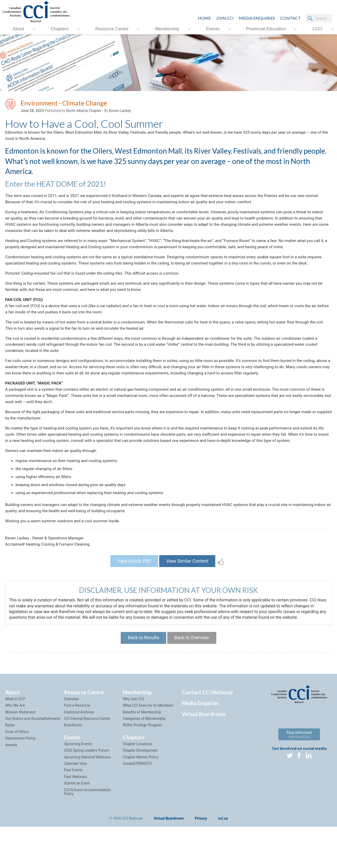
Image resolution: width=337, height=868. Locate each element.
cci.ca (223, 848)
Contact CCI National (207, 721)
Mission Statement (20, 741)
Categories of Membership (144, 748)
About (18, 29)
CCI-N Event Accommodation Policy (87, 821)
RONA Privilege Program (142, 754)
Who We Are (15, 734)
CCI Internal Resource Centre (87, 748)
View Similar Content (188, 588)
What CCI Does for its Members (148, 734)
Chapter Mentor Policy (141, 786)
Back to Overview (193, 666)
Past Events (74, 799)
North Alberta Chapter (84, 111)
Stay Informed (299, 763)
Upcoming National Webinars (87, 786)
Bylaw (10, 754)
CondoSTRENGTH (137, 792)
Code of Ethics (17, 761)
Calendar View (76, 792)
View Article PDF (133, 588)
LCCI (317, 29)
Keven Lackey (120, 111)
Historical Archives (79, 741)
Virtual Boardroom (204, 743)
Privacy (201, 848)
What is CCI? (15, 728)
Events (213, 29)
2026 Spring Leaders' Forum (87, 779)
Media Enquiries (257, 18)
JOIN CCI (225, 18)
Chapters (60, 29)
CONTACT (290, 18)
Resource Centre (112, 29)
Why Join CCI (133, 728)
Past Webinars (76, 806)
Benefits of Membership (142, 741)
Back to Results (142, 666)
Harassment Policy (20, 767)
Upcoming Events (78, 773)
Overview (71, 728)
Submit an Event (77, 812)
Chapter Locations (137, 773)
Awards (11, 774)
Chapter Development (140, 779)
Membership (167, 29)
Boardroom (73, 754)
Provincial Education (266, 29)
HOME (204, 18)
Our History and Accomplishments (33, 748)
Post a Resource (77, 734)
